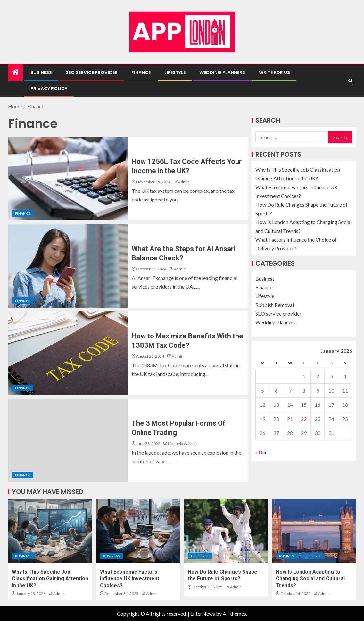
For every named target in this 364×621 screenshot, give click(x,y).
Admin (184, 182)
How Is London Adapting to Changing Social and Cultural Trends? (310, 579)
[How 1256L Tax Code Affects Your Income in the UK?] (68, 179)
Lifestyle (175, 72)
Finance (141, 72)
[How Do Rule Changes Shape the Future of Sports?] (226, 531)
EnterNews (203, 613)
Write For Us (274, 72)
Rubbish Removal (275, 305)
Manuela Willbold (183, 443)
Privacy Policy (49, 89)
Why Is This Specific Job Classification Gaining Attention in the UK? (50, 579)
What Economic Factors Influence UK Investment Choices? (130, 579)
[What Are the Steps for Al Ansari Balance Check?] (68, 266)
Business (41, 72)
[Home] (15, 72)
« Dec (261, 452)
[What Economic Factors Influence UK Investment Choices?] (138, 531)
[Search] (350, 81)
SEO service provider (92, 72)
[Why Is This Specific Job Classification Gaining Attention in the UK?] (50, 531)
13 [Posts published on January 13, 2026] (276, 405)
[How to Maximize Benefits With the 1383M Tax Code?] (68, 353)
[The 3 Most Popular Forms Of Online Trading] (68, 440)
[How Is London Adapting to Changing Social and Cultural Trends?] (314, 531)
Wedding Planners (222, 72)
